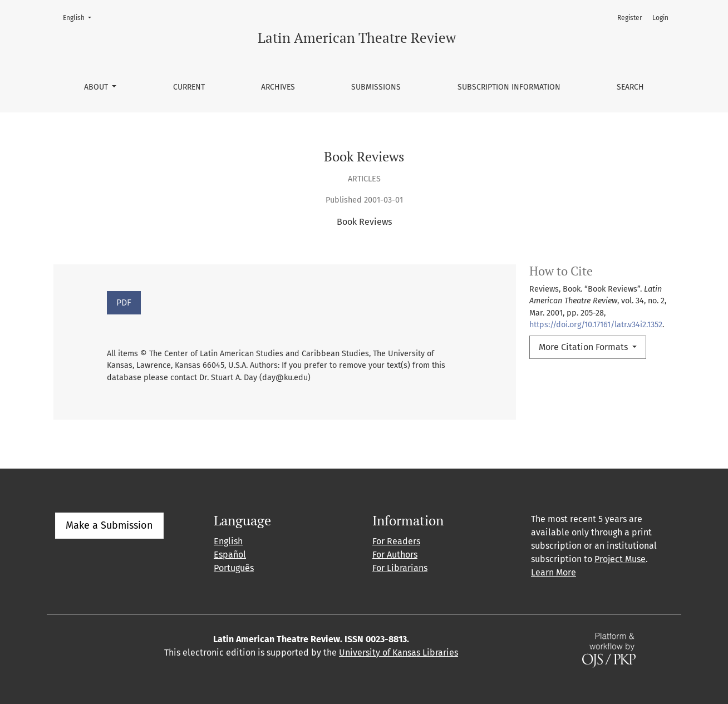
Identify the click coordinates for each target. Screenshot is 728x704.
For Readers (396, 541)
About (97, 87)
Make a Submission (109, 525)
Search (630, 87)
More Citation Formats (584, 347)
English (80, 17)
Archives (278, 87)
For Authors (395, 555)
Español (230, 555)
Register (630, 18)
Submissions (376, 87)
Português (234, 568)
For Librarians (400, 568)
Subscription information (509, 87)
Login (660, 18)
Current (189, 87)
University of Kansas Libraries (399, 653)
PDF (124, 302)
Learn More (554, 572)
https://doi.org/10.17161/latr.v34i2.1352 (596, 325)
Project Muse (620, 559)
